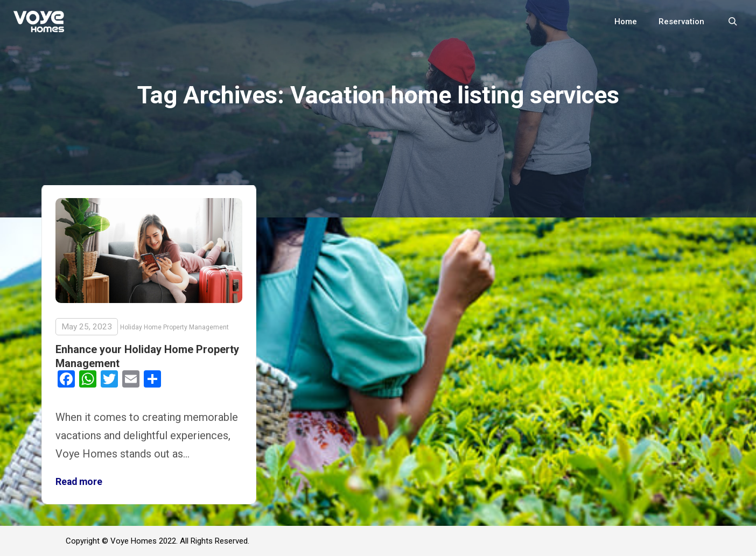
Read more (79, 482)
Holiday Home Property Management (174, 327)
